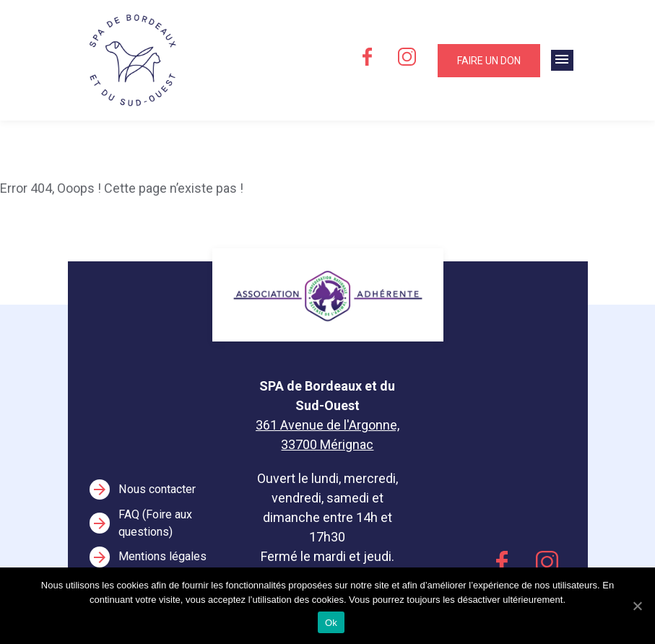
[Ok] (637, 606)
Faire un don (489, 61)
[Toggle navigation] (562, 61)
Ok (331, 623)
